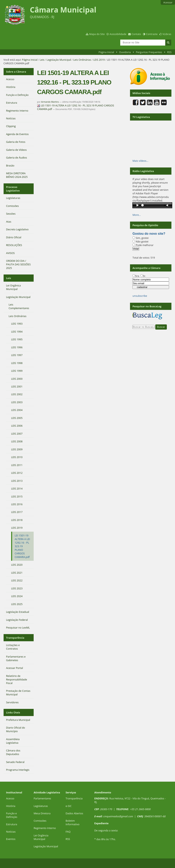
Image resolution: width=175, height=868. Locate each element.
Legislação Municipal (59, 60)
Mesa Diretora (42, 813)
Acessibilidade (118, 34)
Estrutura (12, 824)
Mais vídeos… (140, 161)
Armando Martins (50, 102)
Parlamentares (42, 798)
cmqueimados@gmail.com (118, 816)
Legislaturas (41, 806)
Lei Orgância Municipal (41, 837)
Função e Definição (12, 815)
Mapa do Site (97, 34)
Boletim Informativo (73, 822)
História (11, 806)
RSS (169, 52)
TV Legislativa (141, 117)
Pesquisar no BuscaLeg (147, 306)
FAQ (68, 832)
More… (137, 215)
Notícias (11, 832)
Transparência (15, 638)
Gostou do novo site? (149, 234)
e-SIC (69, 806)
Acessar (168, 2)
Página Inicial (106, 52)
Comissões (40, 821)
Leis (42, 60)
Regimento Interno (45, 828)
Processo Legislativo (13, 189)
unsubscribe (140, 296)
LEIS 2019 (99, 60)
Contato (136, 34)
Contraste (152, 34)
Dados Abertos (74, 813)
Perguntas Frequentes (149, 52)
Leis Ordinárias (82, 60)
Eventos (11, 839)
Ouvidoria (125, 52)
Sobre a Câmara (16, 72)
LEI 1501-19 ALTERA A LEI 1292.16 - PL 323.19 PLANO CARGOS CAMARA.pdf (75, 107)
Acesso (10, 798)
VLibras (167, 34)
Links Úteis (13, 712)
